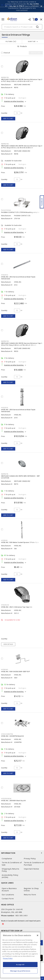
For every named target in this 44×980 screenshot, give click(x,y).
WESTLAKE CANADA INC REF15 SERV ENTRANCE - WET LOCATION (20, 477)
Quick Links (22, 883)
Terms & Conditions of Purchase (34, 864)
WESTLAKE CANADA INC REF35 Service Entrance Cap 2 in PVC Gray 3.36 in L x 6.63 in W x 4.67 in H (22, 80)
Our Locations (8, 895)
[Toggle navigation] (3, 19)
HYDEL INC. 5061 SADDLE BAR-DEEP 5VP (16, 672)
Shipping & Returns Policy (11, 870)
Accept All (20, 965)
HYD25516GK (6, 799)
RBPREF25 (5, 341)
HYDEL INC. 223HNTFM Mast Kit (12, 736)
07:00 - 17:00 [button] (36, 5)
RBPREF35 (5, 77)
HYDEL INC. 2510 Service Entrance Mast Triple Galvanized (18, 411)
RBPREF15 (5, 474)
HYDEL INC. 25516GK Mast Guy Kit (13, 801)
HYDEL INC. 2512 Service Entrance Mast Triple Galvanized (18, 278)
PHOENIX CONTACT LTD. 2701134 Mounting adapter (20, 212)
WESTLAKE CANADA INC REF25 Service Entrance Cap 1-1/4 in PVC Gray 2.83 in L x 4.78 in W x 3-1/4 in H (22, 344)
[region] (20, 955)
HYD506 (4, 540)
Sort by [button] (32, 42)
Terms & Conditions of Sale (12, 864)
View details (8, 644)
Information (22, 853)
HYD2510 (5, 408)
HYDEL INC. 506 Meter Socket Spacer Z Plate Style (20, 542)
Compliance (7, 859)
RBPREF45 (5, 144)
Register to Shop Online (31, 889)
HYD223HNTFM (7, 734)
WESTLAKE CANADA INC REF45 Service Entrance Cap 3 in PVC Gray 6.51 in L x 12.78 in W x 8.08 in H (22, 147)
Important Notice (31, 869)
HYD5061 (5, 670)
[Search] (22, 27)
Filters (11, 42)
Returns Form (30, 895)
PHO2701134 (6, 210)
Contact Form (8, 899)
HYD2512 (5, 275)
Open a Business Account (9, 889)
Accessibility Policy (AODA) (10, 876)
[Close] (38, 935)
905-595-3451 (22, 915)
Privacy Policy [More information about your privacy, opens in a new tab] (8, 958)
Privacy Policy (30, 859)
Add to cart (8, 119)
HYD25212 (5, 605)
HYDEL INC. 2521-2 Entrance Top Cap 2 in (17, 607)
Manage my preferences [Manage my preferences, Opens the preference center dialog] (20, 971)
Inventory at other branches (14, 101)
